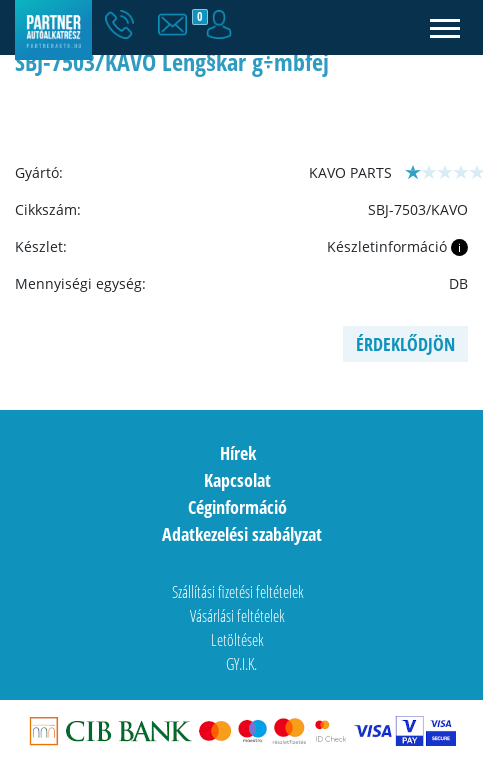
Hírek (238, 453)
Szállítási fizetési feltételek (238, 592)
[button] (177, 25)
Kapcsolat (237, 480)
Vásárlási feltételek (237, 616)
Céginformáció (237, 507)
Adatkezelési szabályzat (242, 534)
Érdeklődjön (405, 344)
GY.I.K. (241, 664)
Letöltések (237, 640)
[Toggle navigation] (445, 27)
